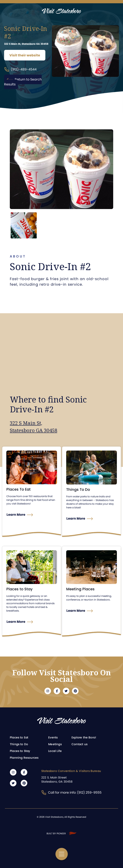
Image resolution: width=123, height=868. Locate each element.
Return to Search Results (23, 82)
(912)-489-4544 (20, 70)
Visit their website (25, 55)
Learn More (16, 515)
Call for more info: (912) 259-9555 (71, 792)
